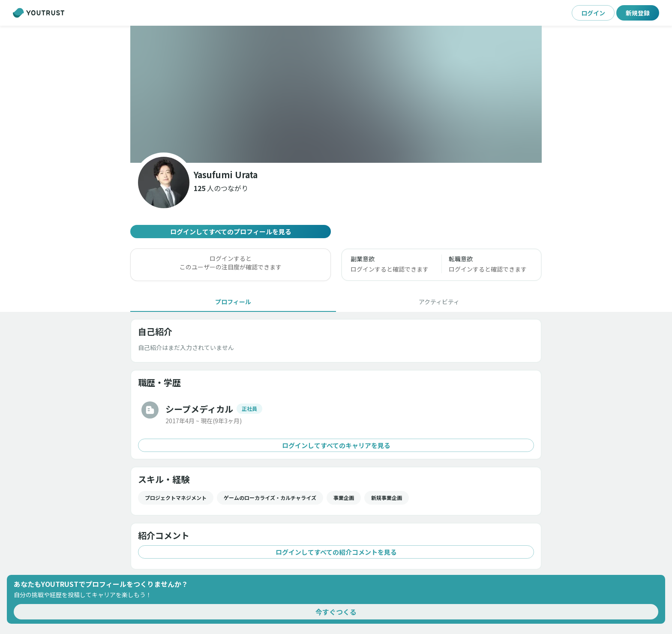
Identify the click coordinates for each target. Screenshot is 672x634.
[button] (221, 188)
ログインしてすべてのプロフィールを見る (231, 232)
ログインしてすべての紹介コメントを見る (336, 552)
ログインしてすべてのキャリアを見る (336, 445)
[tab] (233, 302)
